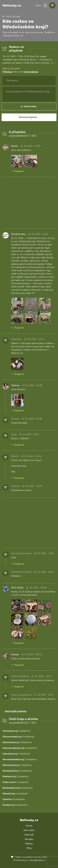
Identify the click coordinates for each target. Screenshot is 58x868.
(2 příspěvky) (20, 759)
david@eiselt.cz (37, 860)
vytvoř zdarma (31, 72)
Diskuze (29, 844)
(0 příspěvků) (16, 731)
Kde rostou (29, 830)
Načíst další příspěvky (16, 711)
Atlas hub (29, 835)
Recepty (29, 839)
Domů (29, 826)
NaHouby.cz (12, 5)
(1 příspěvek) (15, 782)
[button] (45, 5)
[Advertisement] (29, 203)
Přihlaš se (7, 72)
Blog (29, 848)
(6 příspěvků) (17, 788)
